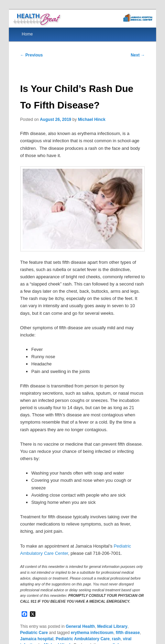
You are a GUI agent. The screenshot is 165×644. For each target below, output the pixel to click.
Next (138, 55)
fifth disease (128, 633)
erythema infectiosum (92, 633)
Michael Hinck (92, 120)
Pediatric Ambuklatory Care (83, 639)
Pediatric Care (34, 633)
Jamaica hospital (37, 639)
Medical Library (112, 626)
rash (116, 639)
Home (27, 34)
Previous (32, 55)
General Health (80, 626)
